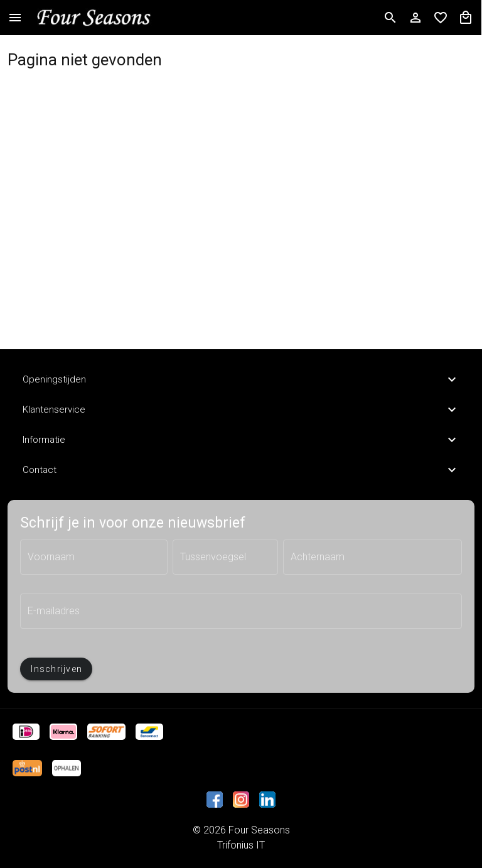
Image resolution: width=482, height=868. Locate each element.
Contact (241, 470)
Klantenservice (241, 410)
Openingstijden (241, 379)
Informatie (241, 440)
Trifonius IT (241, 845)
